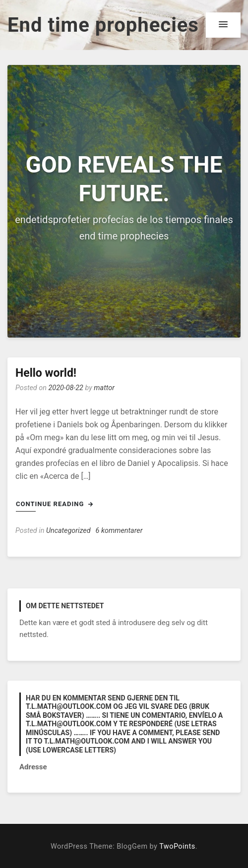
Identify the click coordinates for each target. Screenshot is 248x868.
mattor (104, 388)
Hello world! (46, 373)
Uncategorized (68, 531)
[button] (223, 25)
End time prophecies (103, 25)
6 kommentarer (119, 531)
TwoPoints (177, 846)
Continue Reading (55, 504)
